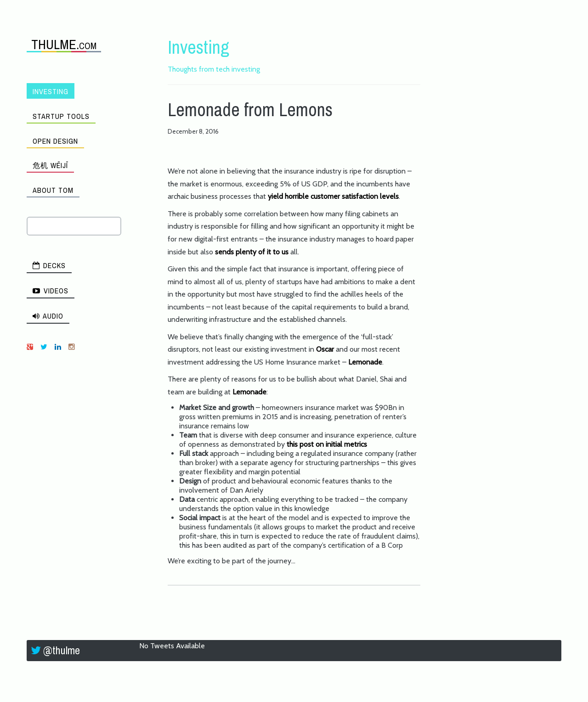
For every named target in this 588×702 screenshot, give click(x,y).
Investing (51, 91)
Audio (48, 316)
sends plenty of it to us (253, 252)
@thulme (62, 650)
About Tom (53, 190)
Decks (49, 265)
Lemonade (365, 362)
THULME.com (64, 44)
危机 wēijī (50, 165)
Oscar (325, 349)
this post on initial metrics (327, 444)
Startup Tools (61, 116)
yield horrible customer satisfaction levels (333, 196)
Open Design (55, 141)
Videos (51, 291)
